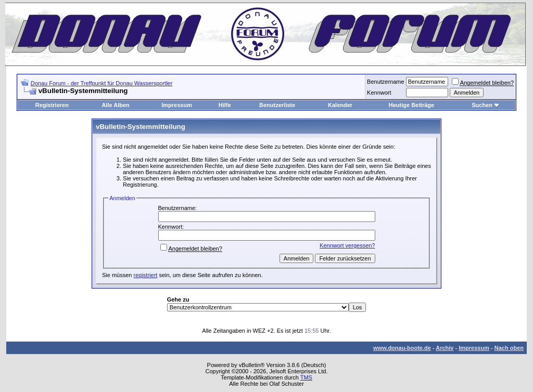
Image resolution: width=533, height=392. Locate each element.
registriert (146, 275)
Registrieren (52, 105)
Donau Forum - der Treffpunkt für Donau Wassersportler (102, 83)
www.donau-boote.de (402, 348)
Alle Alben (115, 105)
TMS (306, 377)
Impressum (177, 105)
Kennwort (379, 93)
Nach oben (509, 348)
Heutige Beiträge (411, 105)
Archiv (445, 348)
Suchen (482, 105)
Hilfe (225, 105)
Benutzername (386, 82)
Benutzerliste (277, 105)
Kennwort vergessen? (347, 245)
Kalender (340, 105)
